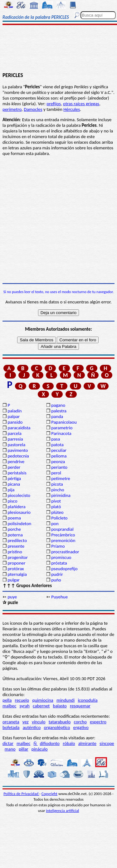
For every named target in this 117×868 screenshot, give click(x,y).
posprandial (62, 529)
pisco (12, 501)
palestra (59, 411)
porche (14, 529)
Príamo (58, 546)
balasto (60, 706)
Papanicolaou (64, 422)
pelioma (59, 456)
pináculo (40, 749)
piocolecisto (19, 495)
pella (7, 700)
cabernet (41, 706)
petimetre (61, 478)
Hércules (72, 109)
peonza (58, 462)
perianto (59, 467)
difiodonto (50, 743)
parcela (15, 433)
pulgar (13, 580)
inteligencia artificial (62, 811)
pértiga (14, 478)
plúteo (57, 512)
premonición (63, 540)
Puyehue (59, 597)
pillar (24, 749)
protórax (16, 569)
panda (57, 416)
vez (26, 722)
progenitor (18, 557)
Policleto (59, 518)
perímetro (12, 109)
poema (14, 518)
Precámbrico (63, 535)
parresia (15, 439)
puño (56, 580)
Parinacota (61, 433)
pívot (56, 501)
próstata (59, 563)
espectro (98, 722)
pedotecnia (18, 456)
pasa (56, 439)
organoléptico (57, 727)
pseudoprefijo (64, 569)
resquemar (80, 706)
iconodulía (88, 700)
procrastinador (65, 552)
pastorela (16, 445)
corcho (80, 722)
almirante (87, 743)
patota (57, 445)
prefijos (54, 104)
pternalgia (17, 574)
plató (56, 507)
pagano (58, 405)
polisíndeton (19, 524)
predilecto (17, 540)
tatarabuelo (60, 722)
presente (16, 546)
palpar (14, 416)
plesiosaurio (19, 512)
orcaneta (11, 722)
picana (14, 484)
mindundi (66, 700)
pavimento (18, 450)
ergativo (81, 727)
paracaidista (19, 428)
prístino (15, 552)
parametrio (62, 428)
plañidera (16, 507)
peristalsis (17, 473)
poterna (15, 535)
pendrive (16, 462)
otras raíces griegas (81, 104)
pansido (15, 422)
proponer (16, 563)
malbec (9, 706)
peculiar (59, 450)
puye (12, 597)
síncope (107, 743)
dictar (8, 743)
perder (14, 467)
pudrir (57, 574)
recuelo (22, 700)
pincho (58, 490)
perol (56, 473)
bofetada (11, 727)
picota (57, 484)
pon (55, 524)
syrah (24, 706)
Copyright (49, 794)
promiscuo (61, 557)
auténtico (32, 727)
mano (10, 749)
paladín (15, 411)
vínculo (39, 722)
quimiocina (43, 700)
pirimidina (61, 495)
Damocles (33, 109)
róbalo (69, 743)
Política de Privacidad (21, 794)
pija (11, 490)
